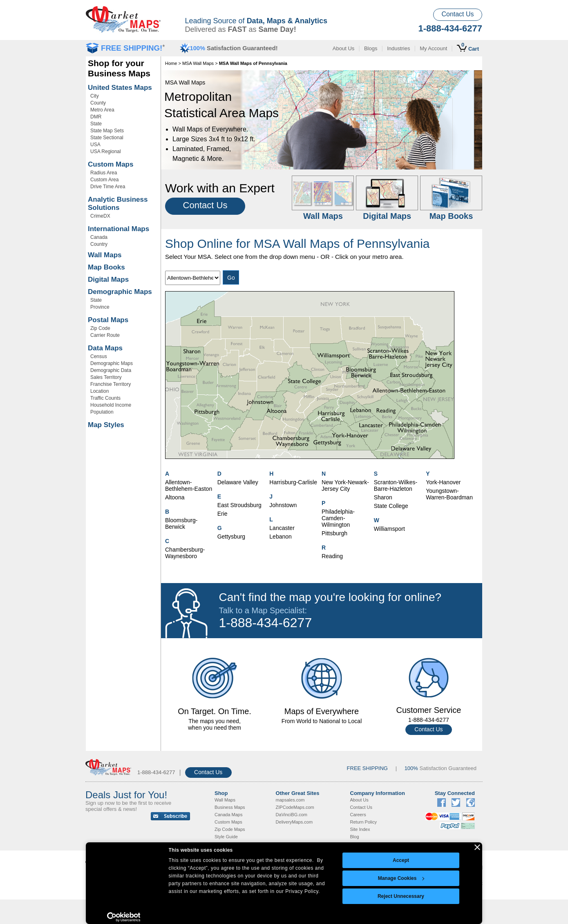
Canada (99, 237)
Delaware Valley (238, 482)
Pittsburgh (334, 533)
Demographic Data (111, 370)
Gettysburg (231, 537)
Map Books (106, 267)
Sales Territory (106, 377)
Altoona (175, 497)
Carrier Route (105, 335)
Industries (398, 48)
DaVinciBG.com (292, 815)
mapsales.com (290, 800)
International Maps (119, 229)
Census (99, 356)
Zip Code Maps (230, 829)
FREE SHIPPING (367, 768)
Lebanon (281, 537)
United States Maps (120, 88)
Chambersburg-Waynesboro (185, 553)
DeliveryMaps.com (294, 822)
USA (95, 145)
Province (100, 307)
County (98, 103)
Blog (355, 837)
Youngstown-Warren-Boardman (449, 494)
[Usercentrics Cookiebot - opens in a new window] (124, 917)
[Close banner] (477, 847)
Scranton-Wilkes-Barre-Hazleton (396, 485)
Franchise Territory (111, 384)
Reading (332, 556)
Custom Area (104, 180)
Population (102, 412)
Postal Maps (108, 320)
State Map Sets (107, 131)
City (95, 96)
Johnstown (283, 505)
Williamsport (389, 529)
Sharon (383, 497)
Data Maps (105, 348)
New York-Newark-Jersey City (345, 485)
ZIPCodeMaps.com (295, 807)
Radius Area (104, 173)
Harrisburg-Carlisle (293, 482)
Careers (358, 815)
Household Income (111, 405)
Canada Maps (229, 815)
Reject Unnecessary (401, 896)
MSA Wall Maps (198, 63)
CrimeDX (100, 216)
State (96, 124)
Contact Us (457, 14)
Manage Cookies (401, 878)
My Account (433, 48)
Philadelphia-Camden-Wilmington (338, 518)
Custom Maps (111, 164)
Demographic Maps (120, 292)
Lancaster (282, 528)
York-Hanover (443, 482)
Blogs (371, 48)
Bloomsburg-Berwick (181, 523)
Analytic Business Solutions (118, 204)
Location (100, 391)
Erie (223, 514)
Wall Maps (105, 255)
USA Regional (106, 151)
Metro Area (102, 110)
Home (171, 63)
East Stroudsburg (239, 505)
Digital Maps (108, 279)
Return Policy (363, 822)
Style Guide (226, 837)
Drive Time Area (108, 187)
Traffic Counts (105, 398)
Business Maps (230, 807)
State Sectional (107, 138)
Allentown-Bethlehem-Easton (189, 485)
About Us (343, 48)
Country (99, 244)
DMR (96, 117)
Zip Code (100, 328)
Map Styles (106, 425)
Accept (401, 860)
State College (391, 506)
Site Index (360, 829)
